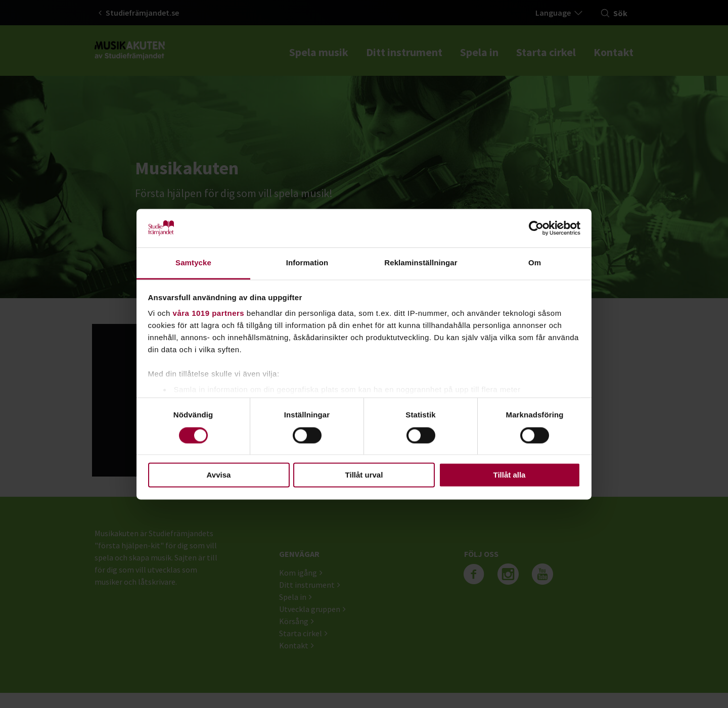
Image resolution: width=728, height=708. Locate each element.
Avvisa (219, 475)
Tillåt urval (364, 475)
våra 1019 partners (209, 314)
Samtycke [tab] (193, 263)
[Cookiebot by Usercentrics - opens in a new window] (536, 228)
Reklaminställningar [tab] (421, 263)
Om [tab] (535, 263)
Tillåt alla (510, 475)
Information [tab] (307, 263)
